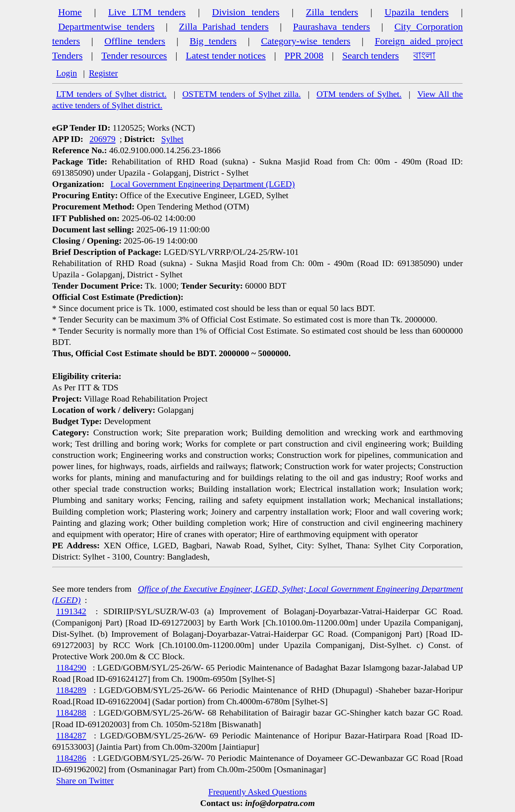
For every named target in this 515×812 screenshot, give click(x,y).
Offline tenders (135, 41)
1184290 (71, 668)
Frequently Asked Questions (258, 792)
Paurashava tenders (331, 27)
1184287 (71, 736)
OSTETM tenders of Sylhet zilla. (241, 94)
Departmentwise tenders (106, 27)
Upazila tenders (417, 12)
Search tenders (371, 55)
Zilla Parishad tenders (224, 27)
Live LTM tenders (147, 12)
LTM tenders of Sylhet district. (111, 94)
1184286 (71, 758)
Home (70, 12)
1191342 (71, 611)
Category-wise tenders (306, 41)
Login (67, 73)
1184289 (71, 690)
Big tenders (213, 41)
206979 (102, 139)
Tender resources (134, 55)
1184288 (71, 713)
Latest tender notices (226, 55)
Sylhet (172, 139)
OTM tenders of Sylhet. (359, 94)
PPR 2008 (304, 55)
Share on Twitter (85, 781)
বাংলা (424, 55)
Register (103, 73)
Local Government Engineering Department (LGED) (203, 184)
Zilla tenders (332, 12)
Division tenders (246, 12)
